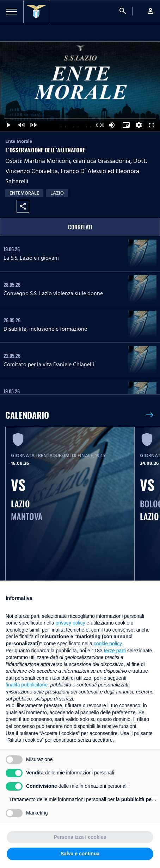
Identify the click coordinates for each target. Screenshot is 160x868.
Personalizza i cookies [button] (80, 837)
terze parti (115, 651)
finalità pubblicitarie (27, 685)
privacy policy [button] (70, 623)
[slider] (80, 119)
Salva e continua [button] (80, 854)
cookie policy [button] (108, 644)
